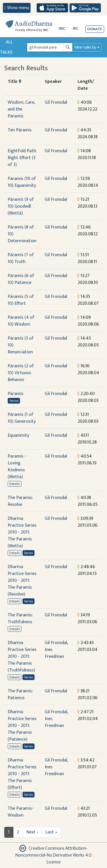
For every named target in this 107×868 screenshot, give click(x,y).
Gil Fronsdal (56, 102)
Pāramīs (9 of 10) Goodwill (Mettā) (21, 206)
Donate (95, 29)
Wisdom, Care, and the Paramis (21, 109)
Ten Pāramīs (20, 130)
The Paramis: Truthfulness (20, 619)
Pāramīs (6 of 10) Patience (21, 279)
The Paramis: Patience (20, 694)
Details (15, 484)
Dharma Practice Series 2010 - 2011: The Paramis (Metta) (22, 532)
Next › (32, 832)
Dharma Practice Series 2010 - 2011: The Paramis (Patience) (22, 726)
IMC (62, 28)
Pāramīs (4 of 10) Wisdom (21, 321)
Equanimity (18, 435)
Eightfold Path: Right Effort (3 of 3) (22, 158)
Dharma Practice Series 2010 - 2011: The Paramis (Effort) (22, 774)
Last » (51, 832)
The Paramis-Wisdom (21, 812)
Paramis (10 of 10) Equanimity (22, 182)
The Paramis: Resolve (20, 501)
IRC (76, 28)
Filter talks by (85, 47)
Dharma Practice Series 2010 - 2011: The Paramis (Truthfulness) (22, 656)
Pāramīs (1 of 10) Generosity (22, 418)
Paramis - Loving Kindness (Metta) (17, 467)
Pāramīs (16, 394)
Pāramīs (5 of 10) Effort (21, 300)
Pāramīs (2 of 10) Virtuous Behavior (21, 373)
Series (14, 401)
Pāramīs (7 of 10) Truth (21, 258)
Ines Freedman (54, 653)
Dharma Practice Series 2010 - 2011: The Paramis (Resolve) (22, 581)
